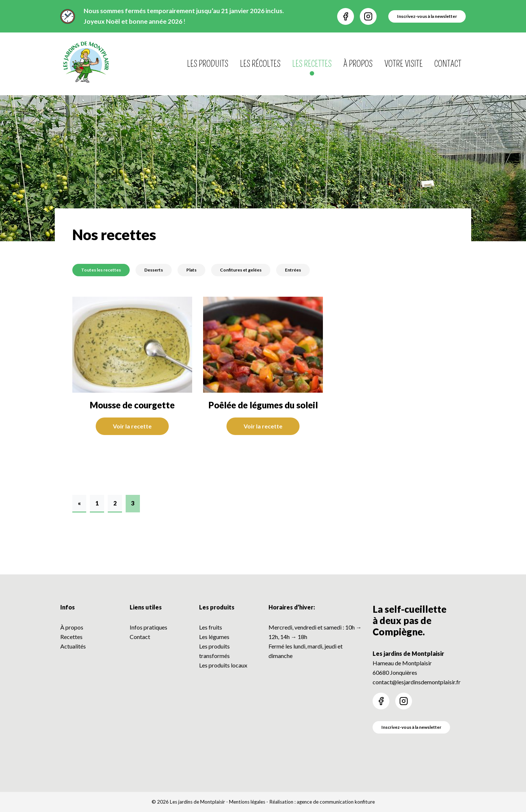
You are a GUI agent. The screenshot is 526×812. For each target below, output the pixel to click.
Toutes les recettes (101, 270)
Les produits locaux (223, 665)
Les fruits (211, 627)
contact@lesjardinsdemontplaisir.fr (417, 682)
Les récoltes (260, 64)
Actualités (73, 646)
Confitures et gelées (241, 270)
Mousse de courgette (132, 405)
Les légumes (214, 637)
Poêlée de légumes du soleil (263, 405)
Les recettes (312, 64)
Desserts (154, 270)
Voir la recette (132, 426)
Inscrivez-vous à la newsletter (411, 727)
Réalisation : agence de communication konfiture (322, 802)
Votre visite (403, 64)
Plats (191, 270)
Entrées (293, 270)
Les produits (208, 64)
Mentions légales (247, 802)
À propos (358, 64)
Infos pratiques (148, 627)
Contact (448, 64)
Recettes (71, 637)
